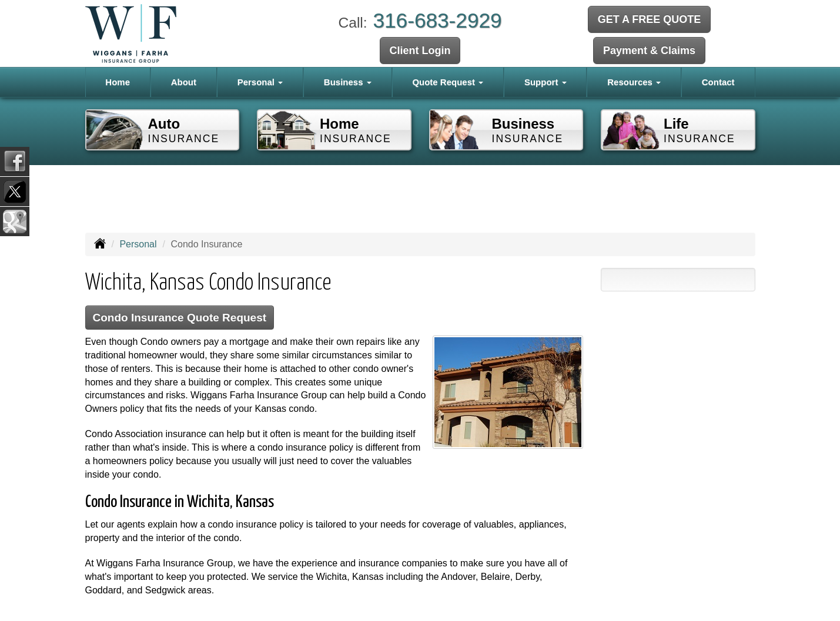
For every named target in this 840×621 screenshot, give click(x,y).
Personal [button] (260, 82)
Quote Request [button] (448, 82)
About (184, 82)
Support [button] (546, 82)
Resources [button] (634, 82)
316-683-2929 (437, 20)
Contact (718, 82)
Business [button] (348, 82)
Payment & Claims (649, 51)
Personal (138, 244)
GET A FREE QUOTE (650, 19)
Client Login (420, 51)
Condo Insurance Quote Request (181, 318)
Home (118, 82)
